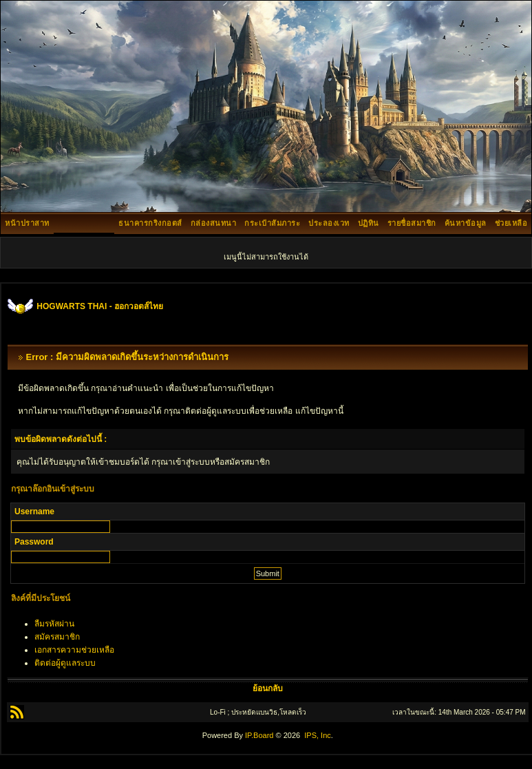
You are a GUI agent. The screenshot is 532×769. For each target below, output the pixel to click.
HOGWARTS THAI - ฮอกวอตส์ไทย (100, 306)
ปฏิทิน (369, 223)
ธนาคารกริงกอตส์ (150, 223)
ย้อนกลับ (268, 688)
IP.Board (259, 735)
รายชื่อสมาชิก (412, 223)
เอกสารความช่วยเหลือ (74, 650)
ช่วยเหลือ (511, 223)
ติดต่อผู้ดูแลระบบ (65, 663)
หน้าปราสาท (27, 223)
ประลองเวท (329, 223)
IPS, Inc (318, 735)
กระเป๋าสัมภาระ (272, 223)
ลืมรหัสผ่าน (54, 624)
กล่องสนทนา (214, 223)
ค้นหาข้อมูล (466, 223)
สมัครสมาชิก (57, 637)
